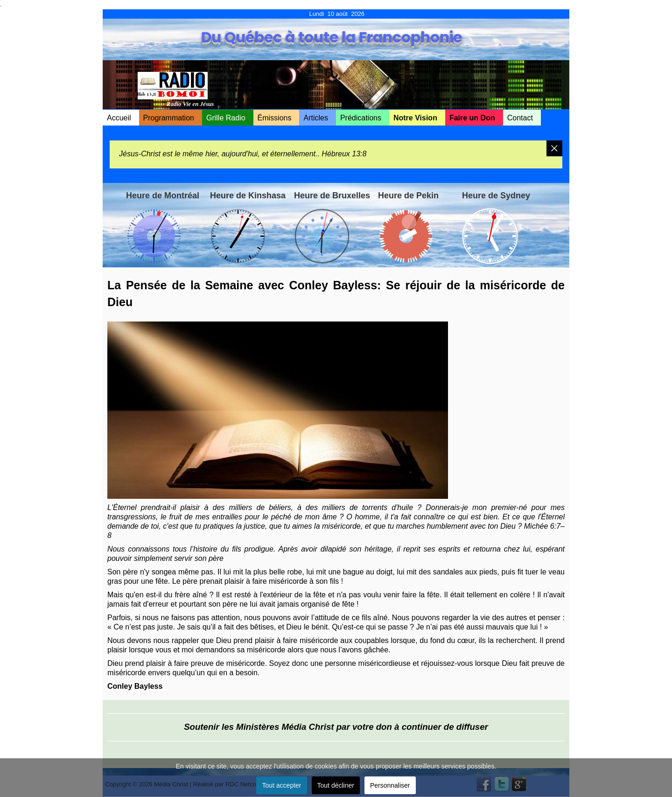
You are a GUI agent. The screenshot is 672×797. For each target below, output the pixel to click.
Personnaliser (390, 785)
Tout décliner (336, 785)
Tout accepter (281, 785)
